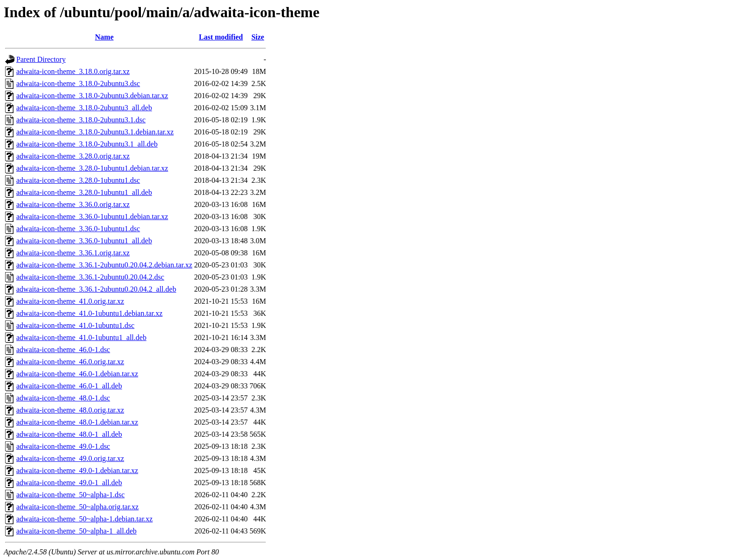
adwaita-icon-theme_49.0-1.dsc (63, 446)
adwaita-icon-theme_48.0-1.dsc (63, 398)
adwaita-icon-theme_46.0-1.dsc (63, 350)
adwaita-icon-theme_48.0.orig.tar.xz (70, 410)
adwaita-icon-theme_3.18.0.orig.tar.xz (73, 71)
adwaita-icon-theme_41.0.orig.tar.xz (70, 301)
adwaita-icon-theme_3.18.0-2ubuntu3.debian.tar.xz (92, 96)
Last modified (221, 37)
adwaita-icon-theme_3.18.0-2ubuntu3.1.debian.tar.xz (95, 132)
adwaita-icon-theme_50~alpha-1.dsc (70, 495)
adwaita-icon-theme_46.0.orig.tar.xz (70, 362)
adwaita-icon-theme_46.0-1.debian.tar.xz (77, 374)
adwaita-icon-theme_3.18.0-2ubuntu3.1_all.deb (87, 144)
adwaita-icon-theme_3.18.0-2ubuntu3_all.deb (84, 108)
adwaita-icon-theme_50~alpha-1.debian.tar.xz (84, 519)
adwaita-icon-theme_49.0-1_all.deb (69, 483)
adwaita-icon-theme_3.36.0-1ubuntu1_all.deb (84, 241)
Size (258, 37)
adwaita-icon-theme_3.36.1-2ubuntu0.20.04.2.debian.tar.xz (104, 265)
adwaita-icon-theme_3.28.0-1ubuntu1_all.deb (84, 192)
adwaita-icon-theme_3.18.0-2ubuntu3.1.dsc (81, 120)
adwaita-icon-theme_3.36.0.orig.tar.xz (73, 204)
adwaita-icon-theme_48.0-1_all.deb (69, 434)
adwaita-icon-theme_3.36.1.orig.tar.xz (73, 253)
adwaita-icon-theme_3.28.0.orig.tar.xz (73, 156)
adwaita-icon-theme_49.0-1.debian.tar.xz (77, 470)
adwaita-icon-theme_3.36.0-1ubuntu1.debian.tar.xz (92, 217)
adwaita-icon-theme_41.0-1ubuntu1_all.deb (81, 337)
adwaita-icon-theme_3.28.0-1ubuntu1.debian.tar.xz (92, 168)
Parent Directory (41, 59)
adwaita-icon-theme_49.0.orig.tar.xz (70, 458)
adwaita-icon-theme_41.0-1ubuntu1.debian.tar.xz (89, 313)
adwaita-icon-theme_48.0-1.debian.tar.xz (77, 422)
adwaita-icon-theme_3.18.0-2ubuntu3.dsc (78, 83)
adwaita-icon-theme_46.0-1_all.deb (69, 386)
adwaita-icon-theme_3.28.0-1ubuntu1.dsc (78, 180)
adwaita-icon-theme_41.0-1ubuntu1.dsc (75, 325)
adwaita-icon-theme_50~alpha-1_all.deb (76, 531)
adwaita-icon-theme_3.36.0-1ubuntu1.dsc (78, 229)
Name (104, 37)
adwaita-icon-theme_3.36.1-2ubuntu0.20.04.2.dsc (90, 277)
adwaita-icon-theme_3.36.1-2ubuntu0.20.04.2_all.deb (96, 289)
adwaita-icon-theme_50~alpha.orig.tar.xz (77, 507)
